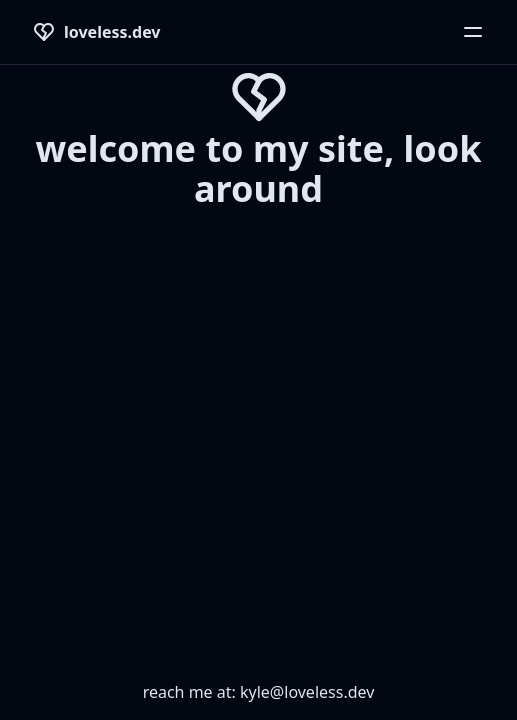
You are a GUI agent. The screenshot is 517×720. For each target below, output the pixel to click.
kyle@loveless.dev (307, 692)
